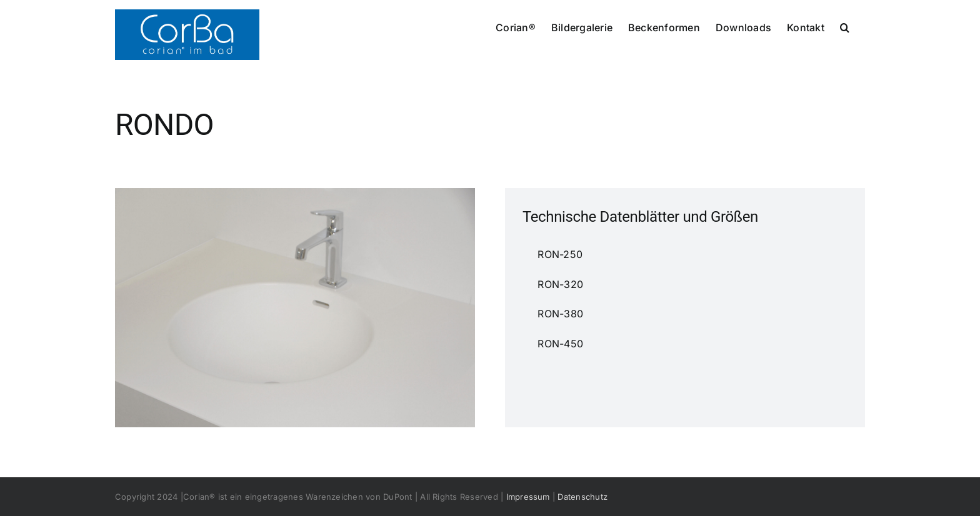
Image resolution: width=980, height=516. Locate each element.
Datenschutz (582, 497)
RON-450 (544, 344)
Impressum (528, 497)
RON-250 (544, 254)
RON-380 (544, 314)
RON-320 (544, 284)
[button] (845, 26)
